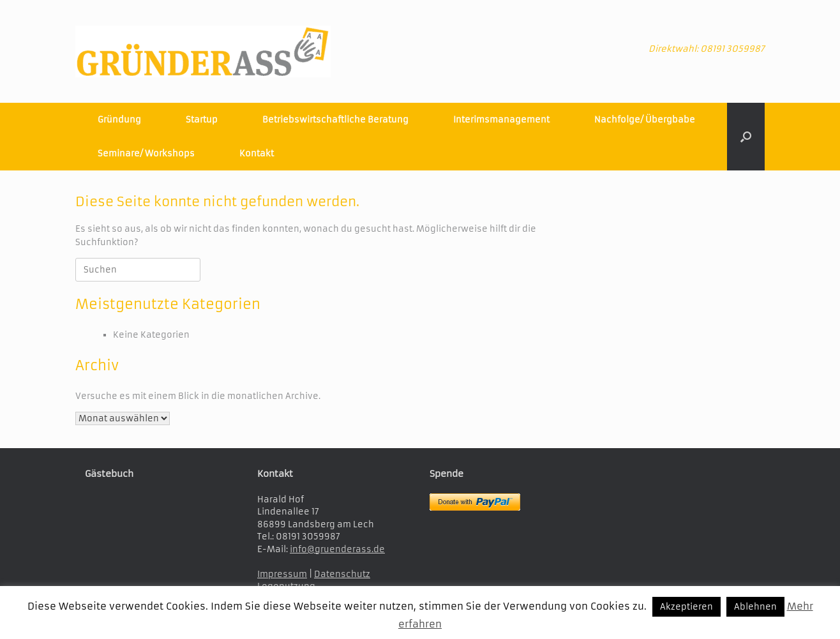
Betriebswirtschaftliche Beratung (335, 120)
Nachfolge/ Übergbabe (645, 120)
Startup (202, 120)
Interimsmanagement (501, 120)
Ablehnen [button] (755, 607)
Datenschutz (342, 574)
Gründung (119, 120)
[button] (746, 137)
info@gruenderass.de (337, 549)
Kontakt (257, 154)
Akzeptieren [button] (686, 607)
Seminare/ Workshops (146, 154)
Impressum (282, 574)
